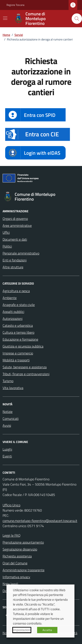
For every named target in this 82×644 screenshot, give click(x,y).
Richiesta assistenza (17, 556)
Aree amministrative (17, 225)
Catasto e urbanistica (18, 325)
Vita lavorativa (13, 388)
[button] (38, 134)
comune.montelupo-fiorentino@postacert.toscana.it (40, 521)
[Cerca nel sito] (77, 19)
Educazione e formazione (20, 339)
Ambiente (10, 298)
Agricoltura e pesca (16, 291)
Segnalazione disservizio (20, 549)
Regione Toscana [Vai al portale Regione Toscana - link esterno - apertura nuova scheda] (15, 5)
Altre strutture (13, 267)
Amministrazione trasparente (24, 570)
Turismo (8, 381)
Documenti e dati (15, 239)
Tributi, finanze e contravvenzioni (26, 374)
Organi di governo (15, 219)
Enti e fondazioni (15, 260)
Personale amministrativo (21, 253)
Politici (7, 246)
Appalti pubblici (13, 312)
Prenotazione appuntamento (23, 542)
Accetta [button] (47, 630)
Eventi (7, 456)
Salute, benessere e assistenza (25, 367)
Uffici (6, 232)
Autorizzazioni (13, 319)
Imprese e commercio (18, 353)
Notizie (8, 412)
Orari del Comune (15, 563)
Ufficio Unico (11, 505)
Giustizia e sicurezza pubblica (23, 346)
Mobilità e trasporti (16, 360)
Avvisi (7, 425)
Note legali (10, 584)
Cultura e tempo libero (18, 332)
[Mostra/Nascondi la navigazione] (5, 18)
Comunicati (11, 419)
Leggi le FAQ (12, 535)
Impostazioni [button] (22, 630)
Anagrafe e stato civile (19, 305)
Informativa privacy (16, 577)
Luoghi (7, 449)
